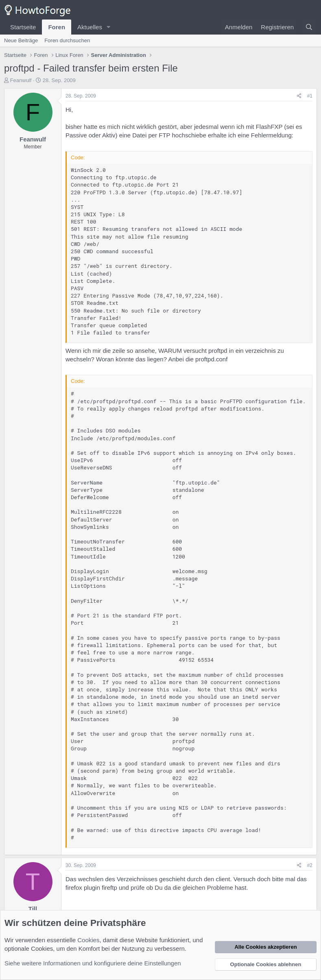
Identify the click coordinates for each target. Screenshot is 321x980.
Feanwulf (21, 80)
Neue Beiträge (21, 40)
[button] (109, 27)
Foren (57, 27)
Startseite (23, 27)
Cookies (88, 940)
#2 (310, 865)
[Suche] (309, 27)
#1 (310, 96)
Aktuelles (90, 27)
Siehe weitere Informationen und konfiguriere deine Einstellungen (93, 963)
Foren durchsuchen (67, 40)
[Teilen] (299, 96)
